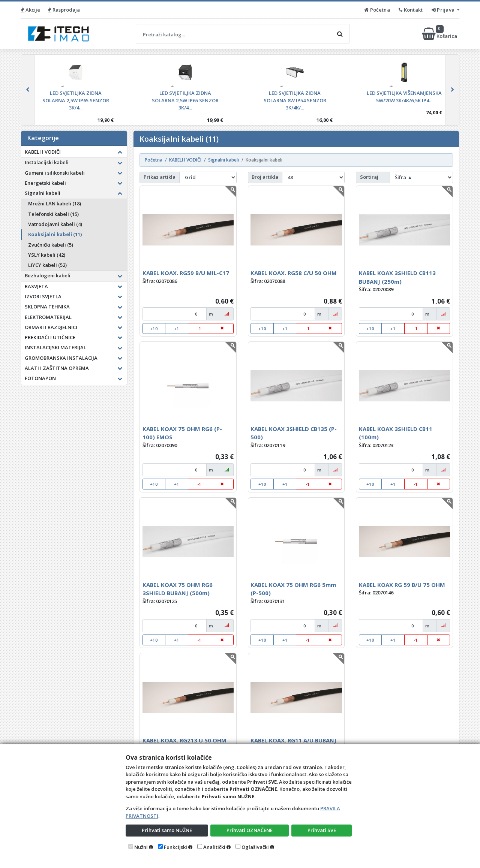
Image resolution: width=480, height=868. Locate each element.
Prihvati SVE (322, 830)
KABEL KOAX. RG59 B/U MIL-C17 (186, 273)
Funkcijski (175, 847)
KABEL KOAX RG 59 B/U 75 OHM (402, 585)
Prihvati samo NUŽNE (167, 830)
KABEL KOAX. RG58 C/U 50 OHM (294, 273)
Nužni (141, 847)
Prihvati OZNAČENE (250, 830)
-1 (199, 328)
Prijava (444, 10)
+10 (154, 328)
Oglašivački (255, 847)
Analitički (214, 847)
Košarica (440, 34)
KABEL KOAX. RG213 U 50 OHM (184, 740)
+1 (177, 328)
